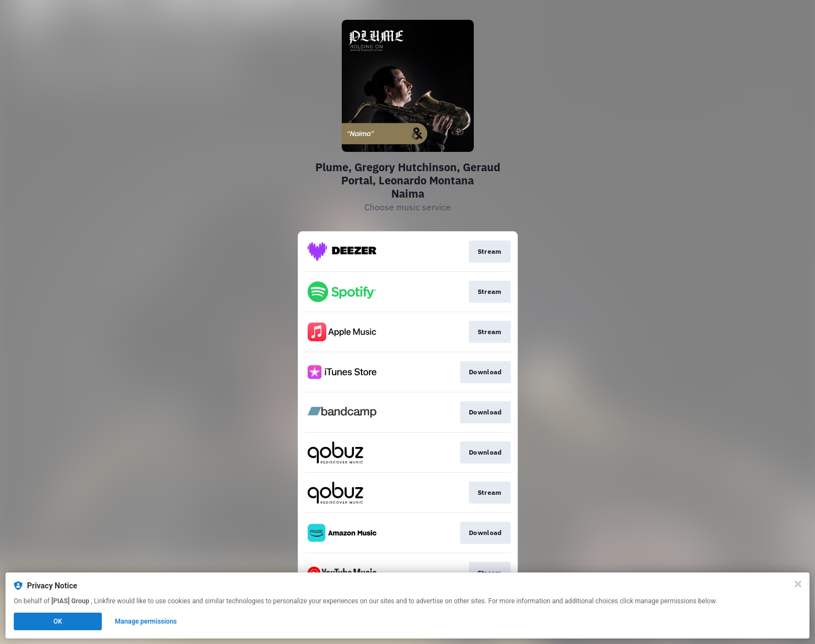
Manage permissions (146, 621)
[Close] (798, 584)
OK (58, 621)
